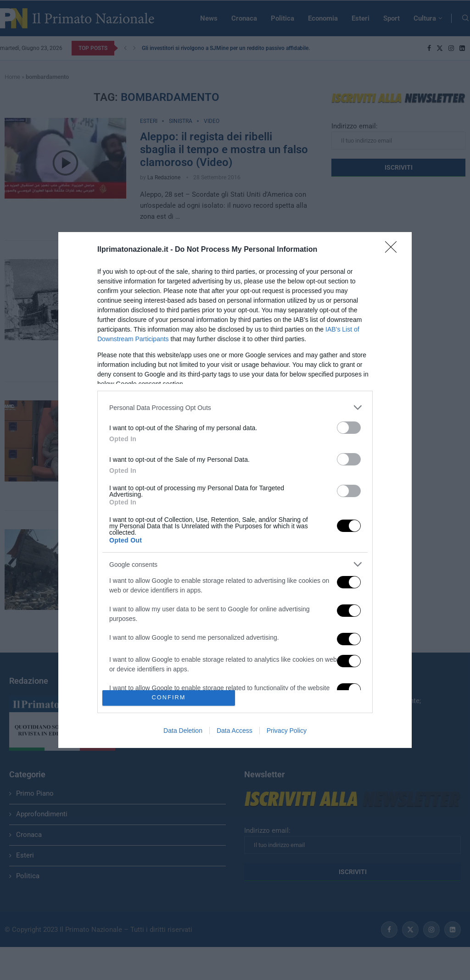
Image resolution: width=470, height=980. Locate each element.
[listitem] (235, 407)
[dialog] (235, 490)
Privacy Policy (287, 731)
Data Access (235, 731)
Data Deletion (183, 731)
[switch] (349, 428)
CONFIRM (169, 697)
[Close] (394, 250)
